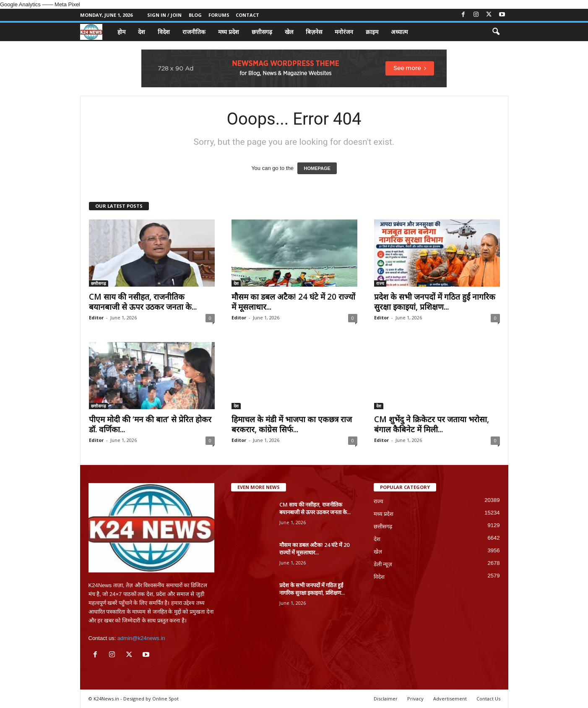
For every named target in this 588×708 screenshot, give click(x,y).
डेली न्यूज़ (383, 564)
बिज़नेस (314, 32)
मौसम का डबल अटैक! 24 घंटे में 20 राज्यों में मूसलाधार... (293, 302)
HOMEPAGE (317, 168)
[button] (496, 32)
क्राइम (372, 32)
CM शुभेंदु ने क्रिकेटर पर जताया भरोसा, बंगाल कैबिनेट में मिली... (432, 424)
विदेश (164, 32)
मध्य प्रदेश (229, 32)
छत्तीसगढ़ (262, 32)
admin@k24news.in (141, 638)
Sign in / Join (164, 15)
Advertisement (450, 699)
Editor (96, 317)
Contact (247, 15)
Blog (195, 15)
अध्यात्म (399, 32)
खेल (289, 32)
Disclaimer (386, 699)
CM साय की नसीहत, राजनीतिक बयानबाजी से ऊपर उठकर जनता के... (143, 302)
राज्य (380, 283)
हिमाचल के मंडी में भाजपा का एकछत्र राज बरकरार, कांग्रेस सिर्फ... (292, 424)
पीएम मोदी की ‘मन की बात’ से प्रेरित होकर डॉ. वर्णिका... (150, 424)
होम (121, 32)
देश (142, 32)
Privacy (415, 699)
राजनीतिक (194, 32)
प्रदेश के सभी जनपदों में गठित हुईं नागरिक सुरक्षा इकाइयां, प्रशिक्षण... (435, 302)
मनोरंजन (344, 32)
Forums (219, 15)
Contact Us (488, 699)
